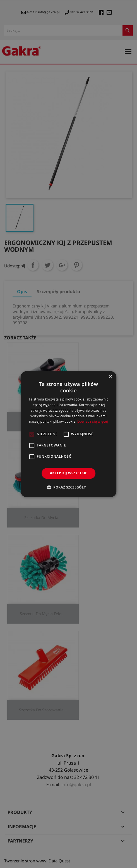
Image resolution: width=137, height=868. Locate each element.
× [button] (110, 377)
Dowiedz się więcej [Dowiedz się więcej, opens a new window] (93, 422)
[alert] (68, 434)
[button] (68, 487)
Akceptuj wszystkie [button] (68, 473)
